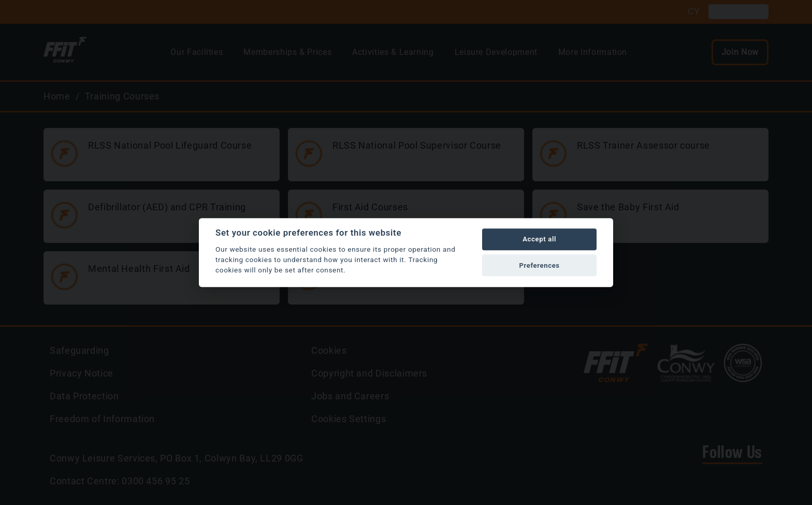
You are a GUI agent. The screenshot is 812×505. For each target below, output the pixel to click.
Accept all (539, 240)
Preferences (539, 265)
